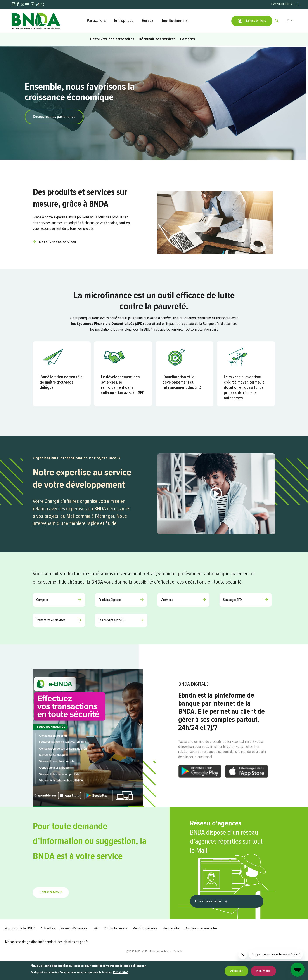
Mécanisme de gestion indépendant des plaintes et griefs (47, 942)
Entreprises (124, 21)
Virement (167, 600)
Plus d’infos (121, 972)
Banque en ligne (252, 21)
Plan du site (171, 928)
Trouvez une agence (208, 902)
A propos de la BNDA (20, 928)
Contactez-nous (51, 892)
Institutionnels (175, 21)
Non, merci (263, 971)
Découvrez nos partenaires (112, 39)
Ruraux (148, 21)
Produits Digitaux (110, 600)
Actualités (48, 928)
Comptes (187, 39)
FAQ (95, 928)
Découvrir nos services (157, 39)
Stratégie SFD (232, 600)
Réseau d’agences (74, 928)
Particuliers (96, 21)
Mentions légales (145, 928)
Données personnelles (201, 928)
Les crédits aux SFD (112, 620)
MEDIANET (141, 952)
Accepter (236, 971)
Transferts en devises (51, 620)
